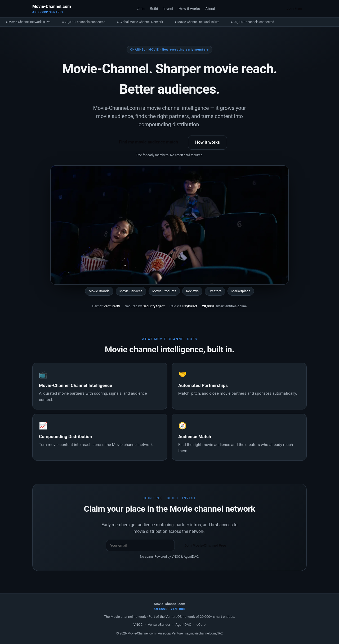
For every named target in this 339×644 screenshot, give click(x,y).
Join (141, 9)
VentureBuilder (159, 625)
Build (154, 9)
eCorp (201, 625)
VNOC (138, 625)
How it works (189, 9)
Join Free (294, 8)
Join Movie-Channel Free (205, 545)
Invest (168, 9)
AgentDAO (183, 625)
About (210, 9)
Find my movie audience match (148, 142)
